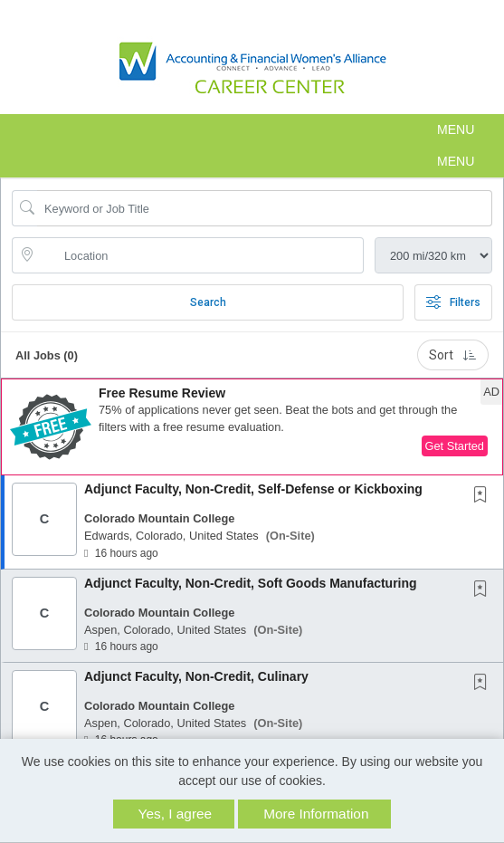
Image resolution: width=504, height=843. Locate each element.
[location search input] (200, 255)
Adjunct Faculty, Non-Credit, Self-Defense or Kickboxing (253, 489)
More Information (316, 814)
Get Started (455, 446)
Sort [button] (453, 355)
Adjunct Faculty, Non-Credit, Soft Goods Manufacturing (251, 583)
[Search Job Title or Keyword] (265, 208)
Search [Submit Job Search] (208, 302)
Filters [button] (453, 302)
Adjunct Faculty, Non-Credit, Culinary (196, 676)
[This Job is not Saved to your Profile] (484, 496)
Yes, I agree (176, 814)
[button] (252, 130)
